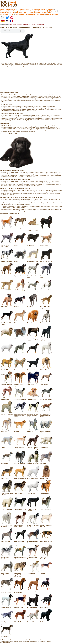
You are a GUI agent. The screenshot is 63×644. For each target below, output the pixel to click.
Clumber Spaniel (7, 338)
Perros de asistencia (23, 9)
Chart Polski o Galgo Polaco (7, 323)
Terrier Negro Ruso (46, 621)
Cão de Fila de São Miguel (46, 307)
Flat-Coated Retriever (33, 369)
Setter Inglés (7, 621)
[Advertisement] (31, 80)
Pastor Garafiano (46, 493)
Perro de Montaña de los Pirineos (7, 525)
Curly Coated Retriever (46, 339)
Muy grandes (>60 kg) (7, 14)
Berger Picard (46, 244)
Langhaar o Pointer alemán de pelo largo (33, 448)
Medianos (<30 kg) (34, 12)
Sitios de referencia (52, 14)
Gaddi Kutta (33, 384)
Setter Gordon (46, 606)
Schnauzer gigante (33, 606)
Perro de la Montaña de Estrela (33, 541)
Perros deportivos (6, 11)
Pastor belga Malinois (20, 478)
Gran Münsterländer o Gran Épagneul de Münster (20, 415)
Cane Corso (33, 306)
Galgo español (46, 384)
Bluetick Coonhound (7, 261)
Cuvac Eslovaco (7, 354)
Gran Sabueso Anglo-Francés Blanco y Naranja (46, 415)
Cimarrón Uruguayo (46, 322)
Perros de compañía (47, 9)
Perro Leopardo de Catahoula (33, 558)
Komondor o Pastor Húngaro (46, 432)
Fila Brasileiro (46, 369)
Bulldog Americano (46, 291)
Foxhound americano (7, 384)
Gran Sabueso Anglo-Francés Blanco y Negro (33, 415)
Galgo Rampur (7, 399)
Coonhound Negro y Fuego (33, 339)
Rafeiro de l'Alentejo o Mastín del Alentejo (7, 591)
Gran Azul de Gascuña (46, 399)
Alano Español (20, 228)
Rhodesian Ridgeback (33, 590)
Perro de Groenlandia (46, 509)
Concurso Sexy (30, 14)
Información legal (5, 643)
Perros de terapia (31, 11)
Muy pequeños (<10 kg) (7, 12)
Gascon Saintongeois (20, 399)
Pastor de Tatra (33, 493)
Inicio (2, 9)
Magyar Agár (7, 463)
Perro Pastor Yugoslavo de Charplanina (20, 574)
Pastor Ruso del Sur (7, 509)
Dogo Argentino (46, 354)
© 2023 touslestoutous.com (8, 640)
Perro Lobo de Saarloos (7, 574)
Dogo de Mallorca (7, 369)
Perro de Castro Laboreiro (33, 509)
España (7, 25)
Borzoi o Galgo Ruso (33, 261)
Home (2, 25)
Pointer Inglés (33, 573)
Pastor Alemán (7, 478)
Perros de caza (35, 9)
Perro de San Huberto (46, 541)
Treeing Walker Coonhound (7, 637)
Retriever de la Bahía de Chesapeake (20, 591)
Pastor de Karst (20, 493)
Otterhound (46, 463)
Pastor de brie (46, 478)
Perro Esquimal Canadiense (7, 558)
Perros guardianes (19, 11)
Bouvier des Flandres (46, 261)
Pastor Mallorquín (20, 541)
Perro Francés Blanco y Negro (33, 525)
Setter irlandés (20, 621)
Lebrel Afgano (46, 447)
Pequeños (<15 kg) (22, 12)
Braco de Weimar (7, 291)
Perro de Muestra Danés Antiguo (20, 525)
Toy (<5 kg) (53, 11)
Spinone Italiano (33, 621)
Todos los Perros (10, 9)
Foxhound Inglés (20, 384)
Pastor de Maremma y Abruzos (46, 525)
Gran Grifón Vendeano (7, 413)
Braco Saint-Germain (33, 291)
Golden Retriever (33, 399)
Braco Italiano (20, 291)
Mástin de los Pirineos (33, 463)
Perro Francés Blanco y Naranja (20, 558)
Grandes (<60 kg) (47, 12)
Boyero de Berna (20, 275)
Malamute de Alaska (20, 463)
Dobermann (33, 354)
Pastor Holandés (7, 541)
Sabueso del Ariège (7, 606)
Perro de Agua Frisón (20, 509)
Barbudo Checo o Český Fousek (7, 245)
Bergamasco (33, 244)
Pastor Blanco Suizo (33, 478)
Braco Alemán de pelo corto (33, 276)
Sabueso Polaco (20, 606)
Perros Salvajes (20, 14)
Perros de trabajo (43, 11)
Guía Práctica (41, 14)
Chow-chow (33, 322)
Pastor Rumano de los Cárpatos (7, 493)
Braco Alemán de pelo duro (46, 276)
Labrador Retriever (20, 447)
